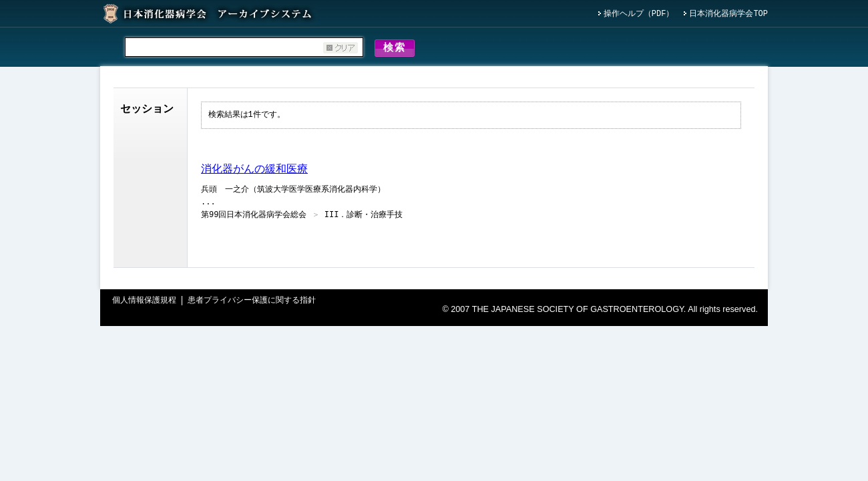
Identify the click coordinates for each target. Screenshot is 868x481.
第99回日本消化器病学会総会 (254, 217)
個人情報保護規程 (144, 303)
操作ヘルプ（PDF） (639, 14)
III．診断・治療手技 (364, 217)
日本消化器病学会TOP (728, 14)
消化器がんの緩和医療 (254, 172)
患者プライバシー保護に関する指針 (252, 303)
